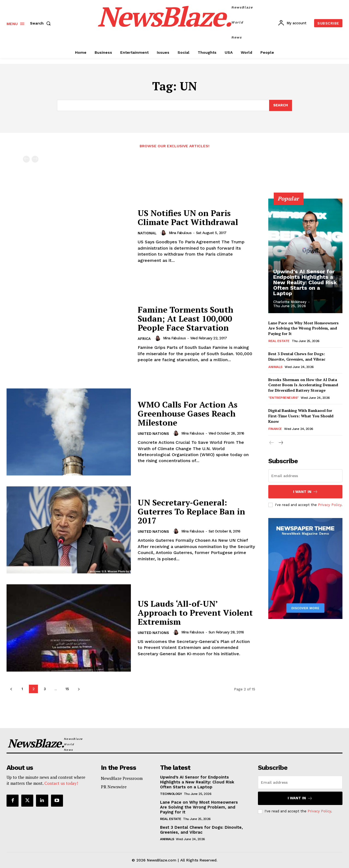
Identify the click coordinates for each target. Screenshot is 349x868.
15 (67, 689)
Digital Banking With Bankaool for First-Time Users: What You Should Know (301, 416)
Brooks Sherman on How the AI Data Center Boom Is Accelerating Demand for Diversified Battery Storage (303, 385)
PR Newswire (114, 787)
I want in (306, 492)
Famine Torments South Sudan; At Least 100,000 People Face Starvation (186, 319)
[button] (41, 23)
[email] (305, 476)
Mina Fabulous (180, 233)
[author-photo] (164, 233)
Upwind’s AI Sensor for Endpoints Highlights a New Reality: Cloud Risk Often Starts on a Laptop (305, 282)
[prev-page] (26, 159)
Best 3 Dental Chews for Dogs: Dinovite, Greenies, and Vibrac (297, 357)
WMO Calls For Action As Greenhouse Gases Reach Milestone (188, 414)
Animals (275, 367)
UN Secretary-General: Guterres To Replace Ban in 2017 (191, 511)
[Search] (281, 106)
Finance (275, 429)
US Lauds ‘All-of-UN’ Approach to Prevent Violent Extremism (195, 613)
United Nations (153, 434)
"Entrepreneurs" (283, 398)
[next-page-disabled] (35, 159)
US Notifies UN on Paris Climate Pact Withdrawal (188, 218)
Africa (144, 339)
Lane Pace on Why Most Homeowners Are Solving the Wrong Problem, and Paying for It (303, 328)
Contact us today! (61, 783)
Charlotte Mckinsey (290, 302)
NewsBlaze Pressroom (122, 778)
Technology (171, 794)
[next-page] (79, 689)
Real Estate (279, 341)
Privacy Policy (330, 505)
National (147, 233)
